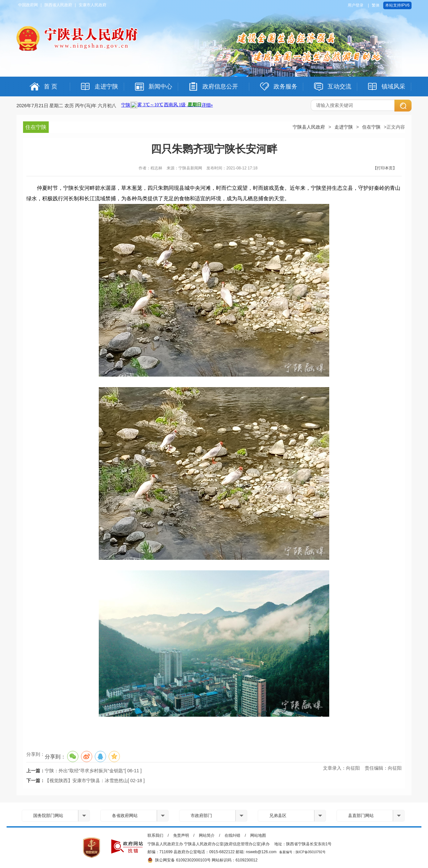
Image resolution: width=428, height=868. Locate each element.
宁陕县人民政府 (309, 127)
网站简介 (207, 835)
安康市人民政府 (93, 5)
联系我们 (155, 835)
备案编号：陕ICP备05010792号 (302, 852)
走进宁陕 (344, 127)
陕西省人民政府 (58, 5)
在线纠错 (232, 835)
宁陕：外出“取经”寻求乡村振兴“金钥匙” (85, 771)
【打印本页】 (385, 168)
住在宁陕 (371, 127)
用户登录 (356, 5)
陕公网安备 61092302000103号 (179, 860)
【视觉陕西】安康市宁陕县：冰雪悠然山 (86, 781)
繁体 (376, 5)
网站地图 (258, 835)
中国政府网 (28, 5)
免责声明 (181, 835)
